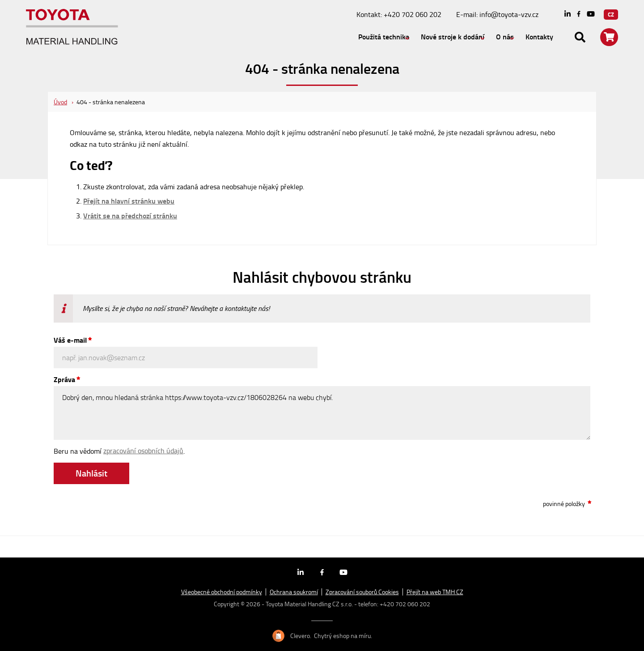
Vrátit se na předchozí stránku (130, 216)
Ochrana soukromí (294, 592)
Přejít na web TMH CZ (435, 592)
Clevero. (301, 636)
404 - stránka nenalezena (111, 102)
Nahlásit (91, 473)
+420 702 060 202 (413, 14)
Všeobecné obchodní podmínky (222, 592)
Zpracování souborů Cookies (362, 592)
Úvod (60, 102)
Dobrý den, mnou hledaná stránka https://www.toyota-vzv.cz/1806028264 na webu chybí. (322, 413)
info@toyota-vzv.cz (509, 14)
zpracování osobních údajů (143, 451)
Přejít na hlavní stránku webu (129, 201)
